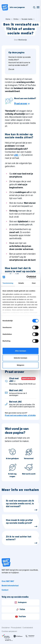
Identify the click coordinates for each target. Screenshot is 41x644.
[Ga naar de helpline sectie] (25, 103)
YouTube (20, 617)
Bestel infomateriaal (10, 586)
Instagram (20, 602)
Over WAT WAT (8, 581)
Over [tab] (34, 283)
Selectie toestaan (20, 358)
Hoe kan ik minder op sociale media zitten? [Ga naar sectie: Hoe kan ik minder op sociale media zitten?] (20, 58)
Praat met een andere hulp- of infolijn (20, 415)
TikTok (20, 610)
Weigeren (20, 365)
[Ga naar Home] (8, 19)
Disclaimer (6, 628)
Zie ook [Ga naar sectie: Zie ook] (11, 69)
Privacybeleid (16, 628)
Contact (5, 590)
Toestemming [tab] (8, 283)
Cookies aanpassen (9, 631)
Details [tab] (21, 283)
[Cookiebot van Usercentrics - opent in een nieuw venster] (29, 277)
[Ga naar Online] (16, 19)
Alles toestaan (21, 351)
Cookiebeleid (28, 628)
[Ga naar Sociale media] (27, 19)
